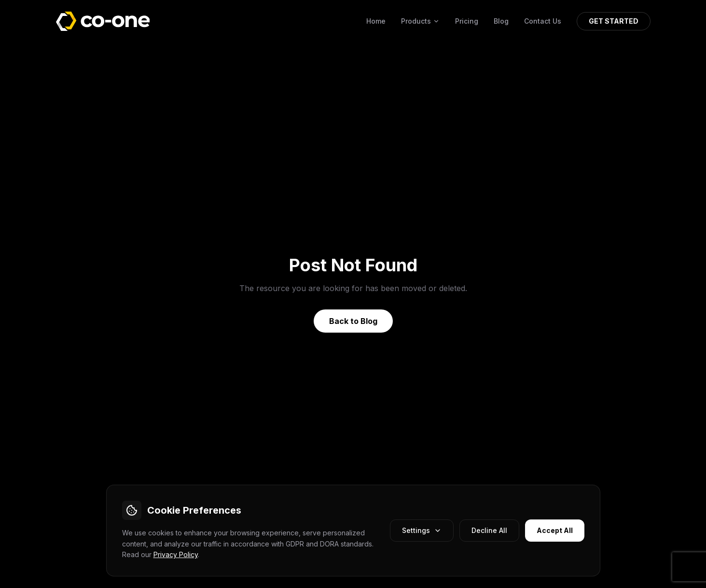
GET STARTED (614, 21)
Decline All (489, 530)
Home (376, 21)
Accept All (555, 530)
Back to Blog (353, 321)
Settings (422, 530)
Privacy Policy (176, 554)
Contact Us (543, 21)
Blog (501, 21)
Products (420, 21)
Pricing (467, 21)
